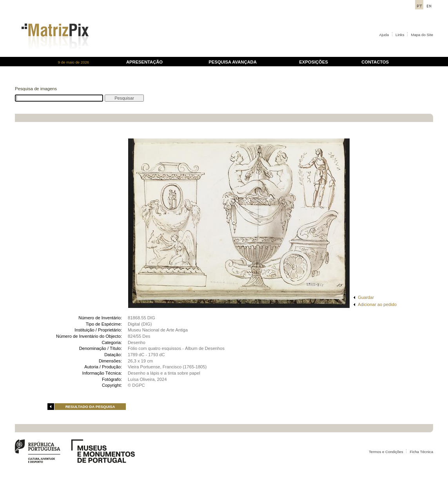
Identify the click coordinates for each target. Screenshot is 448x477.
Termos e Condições (386, 452)
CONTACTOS (375, 62)
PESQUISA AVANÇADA (232, 62)
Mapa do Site (422, 35)
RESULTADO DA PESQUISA (90, 407)
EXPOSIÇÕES (313, 62)
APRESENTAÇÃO (144, 62)
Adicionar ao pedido (377, 304)
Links (400, 35)
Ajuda (384, 35)
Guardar (366, 297)
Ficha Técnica (421, 452)
